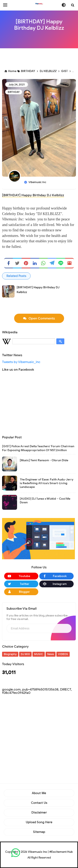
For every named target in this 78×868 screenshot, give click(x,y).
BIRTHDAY (14, 92)
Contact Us (39, 803)
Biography (10, 654)
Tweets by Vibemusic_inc (21, 362)
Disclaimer (39, 812)
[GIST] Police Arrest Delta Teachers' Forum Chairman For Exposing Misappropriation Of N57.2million (38, 448)
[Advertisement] (40, 58)
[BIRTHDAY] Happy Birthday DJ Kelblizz (33, 195)
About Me (39, 793)
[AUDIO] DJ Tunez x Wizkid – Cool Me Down (45, 501)
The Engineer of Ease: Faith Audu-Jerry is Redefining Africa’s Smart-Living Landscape (47, 483)
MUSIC (39, 654)
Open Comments (42, 318)
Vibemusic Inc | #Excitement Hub (50, 852)
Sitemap (39, 832)
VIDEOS (63, 654)
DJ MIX (25, 654)
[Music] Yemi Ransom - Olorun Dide (44, 460)
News (51, 654)
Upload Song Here (39, 822)
